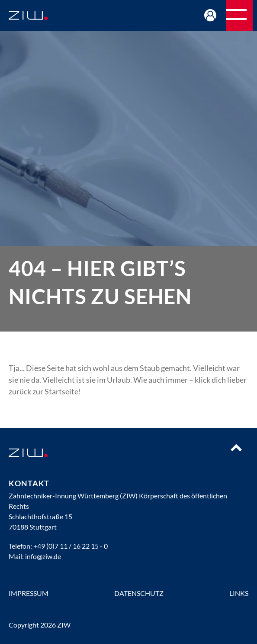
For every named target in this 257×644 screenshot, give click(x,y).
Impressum (29, 593)
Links (239, 593)
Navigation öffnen (252, 18)
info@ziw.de (43, 556)
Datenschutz (139, 593)
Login (210, 27)
